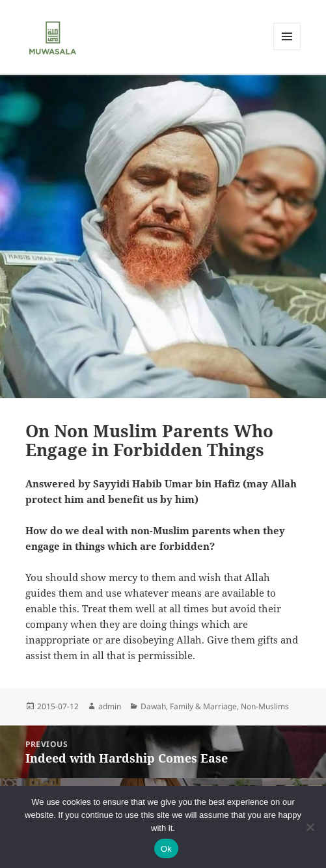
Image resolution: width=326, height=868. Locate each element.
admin (110, 706)
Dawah (153, 706)
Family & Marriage (203, 706)
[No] (310, 827)
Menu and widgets (287, 50)
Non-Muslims (265, 706)
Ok (166, 849)
